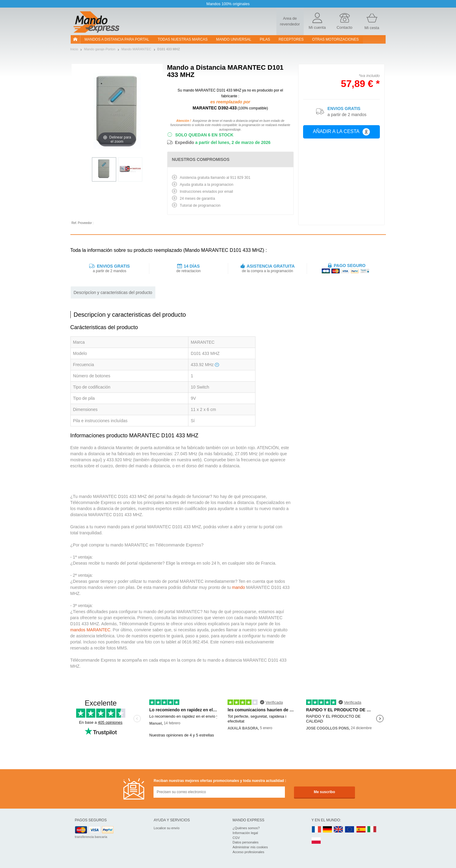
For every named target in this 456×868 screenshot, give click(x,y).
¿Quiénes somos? (246, 828)
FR (316, 830)
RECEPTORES (291, 39)
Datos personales (246, 842)
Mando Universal (234, 39)
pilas (265, 39)
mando (239, 587)
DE (327, 830)
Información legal (245, 833)
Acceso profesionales (249, 852)
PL (316, 841)
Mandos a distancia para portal (117, 39)
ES (361, 830)
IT (372, 830)
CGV (236, 838)
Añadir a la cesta (341, 132)
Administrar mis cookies (250, 847)
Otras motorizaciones (336, 39)
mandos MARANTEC (90, 630)
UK (339, 830)
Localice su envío (167, 828)
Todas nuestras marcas (183, 39)
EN (350, 830)
